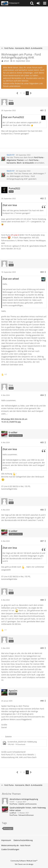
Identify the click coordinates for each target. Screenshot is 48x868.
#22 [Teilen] (42, 198)
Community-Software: (24, 861)
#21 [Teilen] (42, 110)
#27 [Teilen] (42, 541)
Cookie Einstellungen (10, 849)
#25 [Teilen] (42, 442)
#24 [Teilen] (42, 395)
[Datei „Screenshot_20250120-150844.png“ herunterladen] (24, 743)
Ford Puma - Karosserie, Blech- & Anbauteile (23, 161)
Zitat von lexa (10, 205)
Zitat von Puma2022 (13, 117)
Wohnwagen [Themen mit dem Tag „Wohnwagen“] (8, 829)
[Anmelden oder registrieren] (38, 3)
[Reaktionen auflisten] (4, 374)
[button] (32, 3)
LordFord (13, 813)
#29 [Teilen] (42, 648)
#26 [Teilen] (42, 510)
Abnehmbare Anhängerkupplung (24, 799)
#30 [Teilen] (42, 701)
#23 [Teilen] (42, 272)
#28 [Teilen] (42, 600)
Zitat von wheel (11, 279)
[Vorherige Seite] (17, 93)
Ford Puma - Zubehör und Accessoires (23, 804)
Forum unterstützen (12, 86)
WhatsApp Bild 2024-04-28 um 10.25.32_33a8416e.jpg (14, 420)
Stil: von (24, 864)
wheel (6, 61)
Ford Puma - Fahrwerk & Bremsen (22, 815)
